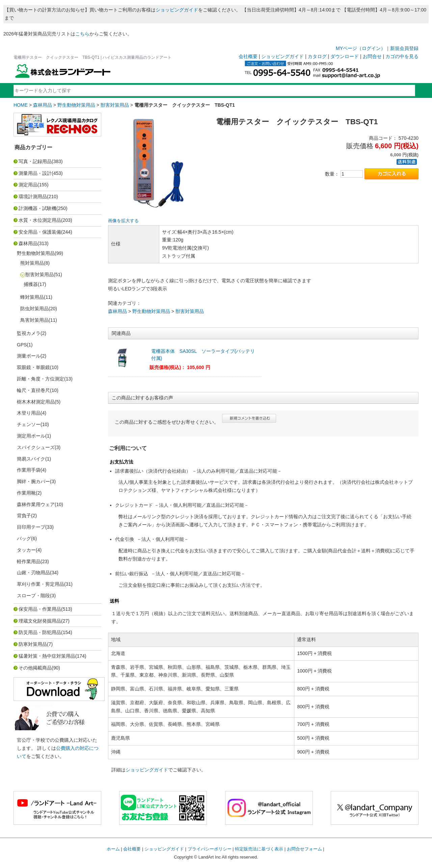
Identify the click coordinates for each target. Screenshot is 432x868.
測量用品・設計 (35, 173)
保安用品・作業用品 (40, 609)
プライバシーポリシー (210, 849)
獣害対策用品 (115, 105)
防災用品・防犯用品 (40, 632)
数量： (332, 174)
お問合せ (372, 56)
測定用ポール (31, 436)
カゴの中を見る (402, 56)
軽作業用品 (29, 561)
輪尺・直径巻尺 (33, 390)
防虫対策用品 (34, 309)
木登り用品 (29, 413)
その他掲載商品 (35, 668)
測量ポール (29, 356)
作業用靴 (26, 493)
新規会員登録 (404, 48)
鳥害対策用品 (34, 320)
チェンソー (29, 424)
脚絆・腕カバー (33, 481)
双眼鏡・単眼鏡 (33, 367)
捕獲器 (31, 284)
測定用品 (28, 185)
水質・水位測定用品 (40, 220)
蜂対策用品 (32, 297)
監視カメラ (29, 333)
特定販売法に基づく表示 (259, 849)
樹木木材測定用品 (36, 402)
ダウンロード (345, 56)
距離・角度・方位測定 (40, 379)
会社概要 (248, 56)
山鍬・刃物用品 (33, 573)
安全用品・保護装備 (40, 232)
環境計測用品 (33, 196)
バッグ (24, 538)
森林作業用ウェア (36, 504)
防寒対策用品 (33, 644)
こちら (82, 34)
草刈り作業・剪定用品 (40, 584)
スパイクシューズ (36, 447)
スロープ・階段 (33, 596)
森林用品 (43, 105)
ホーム (113, 849)
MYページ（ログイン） (361, 48)
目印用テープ (31, 527)
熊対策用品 (32, 263)
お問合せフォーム (304, 849)
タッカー (26, 550)
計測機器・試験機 (37, 208)
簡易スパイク (31, 459)
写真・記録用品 (35, 161)
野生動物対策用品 (76, 105)
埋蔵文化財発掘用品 (40, 621)
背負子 (24, 516)
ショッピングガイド (177, 10)
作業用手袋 (29, 470)
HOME (21, 105)
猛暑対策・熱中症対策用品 (47, 656)
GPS (22, 345)
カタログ (317, 56)
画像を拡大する (123, 221)
